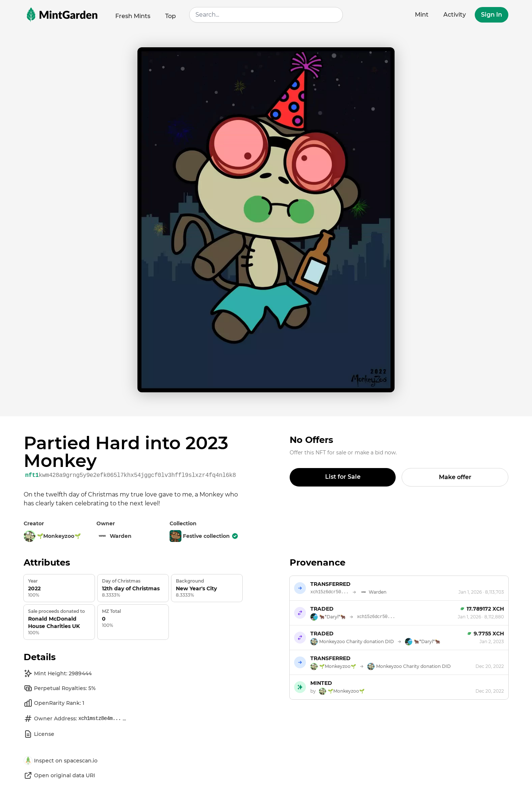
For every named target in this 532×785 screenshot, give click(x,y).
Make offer (455, 477)
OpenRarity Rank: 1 (54, 703)
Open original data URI (59, 775)
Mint (422, 15)
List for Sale (343, 477)
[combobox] (266, 15)
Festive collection (204, 536)
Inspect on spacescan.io (61, 761)
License (39, 734)
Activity (455, 15)
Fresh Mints (133, 16)
